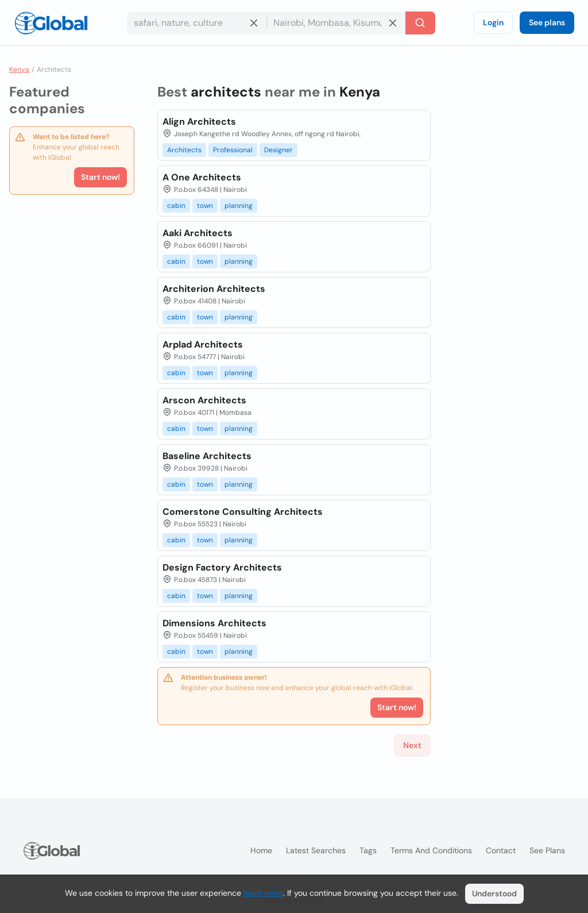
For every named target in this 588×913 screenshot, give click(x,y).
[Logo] (51, 23)
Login (493, 22)
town (205, 206)
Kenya (19, 70)
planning (239, 206)
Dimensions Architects (214, 623)
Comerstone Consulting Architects (243, 512)
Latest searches (316, 850)
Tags (368, 850)
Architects (184, 150)
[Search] (420, 23)
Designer (278, 150)
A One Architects (202, 177)
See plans (547, 22)
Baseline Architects (207, 456)
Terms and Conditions (431, 850)
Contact (501, 850)
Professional (233, 150)
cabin (176, 206)
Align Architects (199, 122)
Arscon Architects (204, 400)
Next (412, 745)
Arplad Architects (203, 344)
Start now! (100, 177)
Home (261, 850)
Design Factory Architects (222, 567)
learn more (263, 893)
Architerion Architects (214, 289)
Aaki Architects (198, 233)
